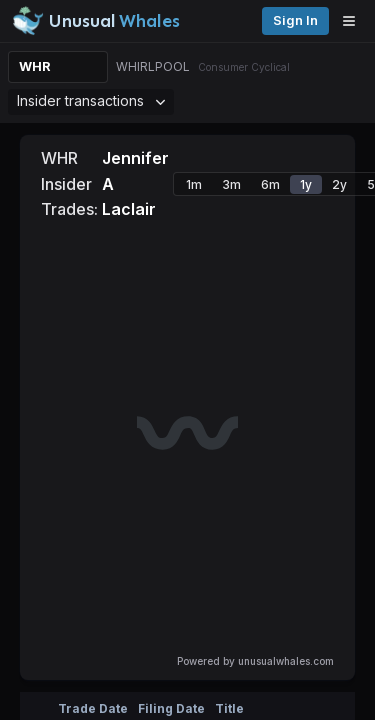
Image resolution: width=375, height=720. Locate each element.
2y (339, 184)
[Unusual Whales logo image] (96, 21)
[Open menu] (354, 21)
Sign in (295, 20)
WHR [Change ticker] (35, 66)
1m (194, 184)
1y (306, 184)
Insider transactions (91, 100)
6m (270, 184)
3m (231, 184)
